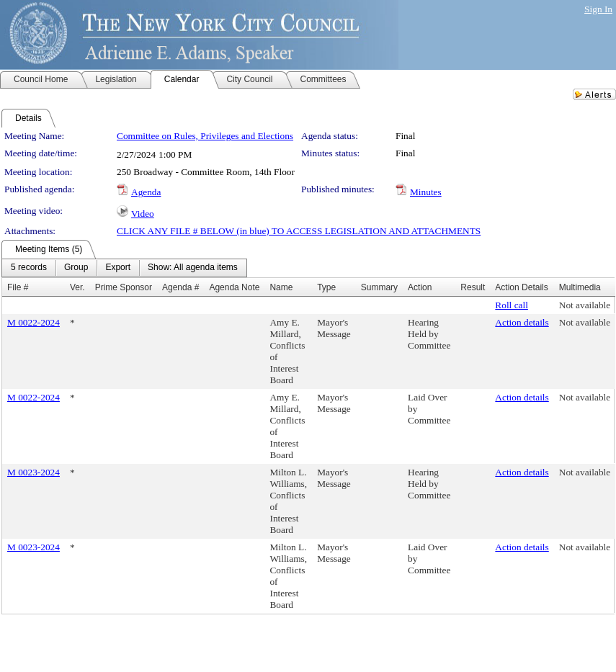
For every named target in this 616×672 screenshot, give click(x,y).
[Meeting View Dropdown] (193, 268)
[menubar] (124, 268)
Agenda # (180, 287)
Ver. (77, 287)
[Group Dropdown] (76, 268)
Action (420, 287)
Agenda (146, 192)
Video (143, 214)
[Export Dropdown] (118, 268)
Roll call (512, 305)
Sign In (598, 9)
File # (18, 287)
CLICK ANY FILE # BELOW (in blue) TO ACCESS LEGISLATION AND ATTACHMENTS (299, 231)
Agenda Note (234, 287)
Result (473, 287)
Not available (585, 305)
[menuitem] (29, 268)
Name (281, 287)
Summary (379, 287)
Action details (522, 322)
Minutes (426, 192)
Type (326, 287)
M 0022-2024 (34, 322)
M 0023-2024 (34, 472)
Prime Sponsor (124, 287)
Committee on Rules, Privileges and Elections (205, 136)
